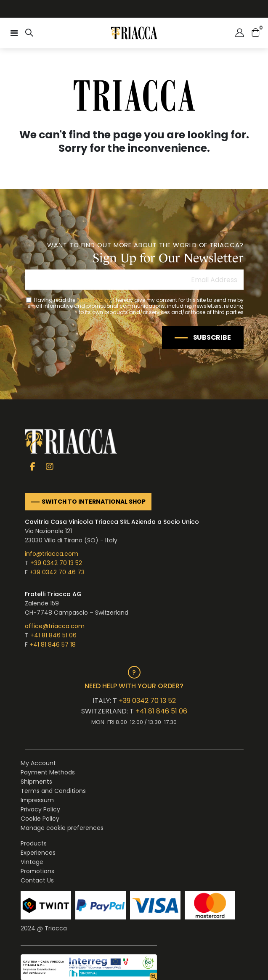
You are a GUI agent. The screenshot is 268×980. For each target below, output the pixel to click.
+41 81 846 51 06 (53, 635)
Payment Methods (48, 772)
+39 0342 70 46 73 (57, 572)
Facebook (33, 466)
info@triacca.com (52, 554)
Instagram (50, 466)
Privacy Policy (94, 300)
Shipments (36, 782)
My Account (38, 763)
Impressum (37, 800)
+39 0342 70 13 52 (56, 563)
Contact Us (37, 880)
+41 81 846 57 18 (53, 645)
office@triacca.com (55, 626)
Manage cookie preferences (62, 828)
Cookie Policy (40, 819)
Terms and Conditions (53, 791)
